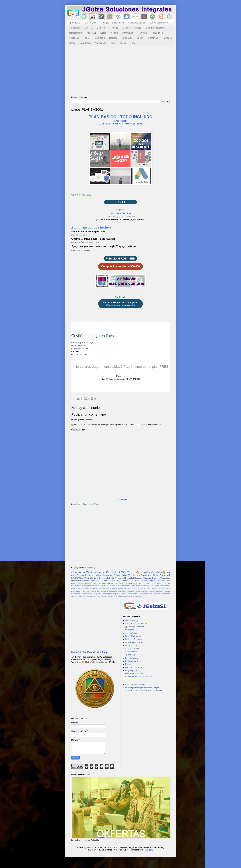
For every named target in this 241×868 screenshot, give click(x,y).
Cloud (99, 575)
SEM (73, 596)
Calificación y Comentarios (136, 661)
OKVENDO (161, 581)
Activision (86, 588)
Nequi (112, 213)
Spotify (140, 38)
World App (116, 596)
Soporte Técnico (132, 658)
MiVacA (83, 594)
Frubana (77, 591)
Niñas (100, 594)
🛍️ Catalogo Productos (135, 627)
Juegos (138, 28)
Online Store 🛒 (132, 620)
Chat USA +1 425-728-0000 (137, 684)
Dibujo (168, 588)
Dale (129, 213)
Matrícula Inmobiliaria (148, 591)
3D (81, 588)
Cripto (148, 588)
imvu (134, 43)
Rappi (86, 38)
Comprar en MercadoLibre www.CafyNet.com (144, 691)
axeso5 (123, 43)
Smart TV (114, 581)
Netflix (103, 33)
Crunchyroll (74, 28)
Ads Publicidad (131, 633)
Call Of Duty (91, 23)
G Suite (117, 575)
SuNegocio (130, 630)
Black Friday (76, 583)
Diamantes (162, 588)
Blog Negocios (131, 670)
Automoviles (113, 588)
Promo (111, 586)
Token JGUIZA (91, 596)
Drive (140, 583)
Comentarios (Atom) (91, 504)
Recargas (114, 38)
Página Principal (121, 500)
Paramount (128, 33)
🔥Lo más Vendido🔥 (151, 572)
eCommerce (130, 596)
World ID (123, 596)
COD (125, 588)
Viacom (157, 586)
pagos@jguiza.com (80, 348)
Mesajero (167, 591)
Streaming (153, 38)
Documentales (77, 581)
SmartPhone (124, 586)
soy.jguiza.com (91, 578)
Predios (125, 594)
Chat (137, 588)
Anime (92, 588)
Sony (85, 596)
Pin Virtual (142, 33)
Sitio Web (128, 38)
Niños (104, 594)
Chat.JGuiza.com (132, 649)
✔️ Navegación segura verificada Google (142, 688)
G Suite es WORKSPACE (136, 642)
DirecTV (88, 28)
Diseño (128, 583)
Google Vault (76, 586)
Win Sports (85, 43)
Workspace (101, 43)
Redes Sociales (132, 652)
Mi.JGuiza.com (131, 645)
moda (140, 596)
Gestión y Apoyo (163, 583)
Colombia (108, 575)
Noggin (114, 33)
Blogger (149, 850)
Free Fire (114, 28)
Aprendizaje (75, 23)
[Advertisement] (120, 73)
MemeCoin (159, 591)
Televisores (123, 581)
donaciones (76, 588)
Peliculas (105, 581)
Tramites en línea (147, 586)
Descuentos (114, 583)
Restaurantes (165, 594)
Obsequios (115, 594)
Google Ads (104, 578)
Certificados (86, 583)
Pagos (98, 581)
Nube (156, 575)
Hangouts (103, 591)
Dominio (101, 28)
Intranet (153, 581)
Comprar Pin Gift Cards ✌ (136, 624)
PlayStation (157, 33)
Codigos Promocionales (112, 23)
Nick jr (95, 594)
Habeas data (95, 591)
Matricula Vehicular (134, 591)
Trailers (138, 581)
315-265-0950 (83, 354)
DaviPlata (121, 213)
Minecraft (91, 33)
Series (117, 586)
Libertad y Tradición (155, 28)
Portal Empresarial (117, 578)
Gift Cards (128, 572)
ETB (73, 591)
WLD (103, 596)
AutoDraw (106, 588)
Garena (88, 591)
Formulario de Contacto (135, 667)
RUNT (136, 594)
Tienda (72, 43)
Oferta (92, 581)
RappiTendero (148, 594)
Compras (142, 588)
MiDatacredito (76, 33)
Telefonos (167, 38)
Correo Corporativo (159, 23)
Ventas (99, 596)
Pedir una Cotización (134, 639)
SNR (76, 596)
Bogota (120, 588)
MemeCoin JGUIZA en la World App (89, 652)
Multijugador (86, 586)
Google (126, 28)
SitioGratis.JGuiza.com (135, 674)
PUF (120, 594)
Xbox (113, 43)
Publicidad (74, 38)
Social (80, 596)
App (168, 581)
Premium (131, 594)
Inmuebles (110, 591)
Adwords (145, 581)
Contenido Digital (137, 23)
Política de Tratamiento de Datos (139, 677)
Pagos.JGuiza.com (133, 636)
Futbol (83, 591)
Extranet (146, 583)
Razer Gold (99, 38)
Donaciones (130, 664)
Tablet (137, 586)
